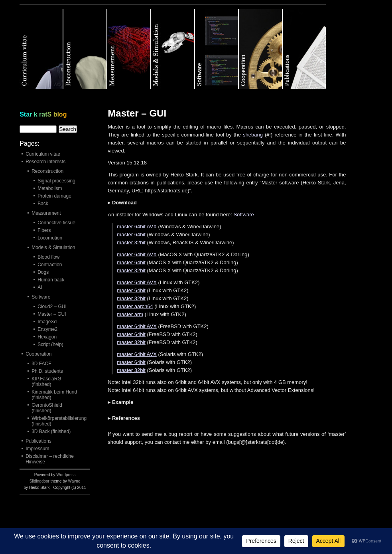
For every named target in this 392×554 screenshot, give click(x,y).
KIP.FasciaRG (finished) (46, 382)
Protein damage (54, 196)
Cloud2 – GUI (52, 307)
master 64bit (131, 234)
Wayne (74, 481)
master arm (130, 314)
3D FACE (41, 364)
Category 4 (173, 49)
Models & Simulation (53, 247)
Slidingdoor (39, 481)
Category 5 (217, 49)
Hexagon (47, 337)
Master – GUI (52, 314)
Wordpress (66, 475)
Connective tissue (56, 223)
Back (43, 204)
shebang (253, 135)
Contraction (50, 265)
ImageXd (47, 322)
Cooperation (38, 354)
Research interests (45, 162)
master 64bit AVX (137, 227)
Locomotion (50, 238)
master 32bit (131, 242)
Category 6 (261, 49)
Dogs (43, 272)
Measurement (46, 213)
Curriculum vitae (43, 154)
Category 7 (304, 49)
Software (243, 215)
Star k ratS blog (43, 114)
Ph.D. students (47, 371)
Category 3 (129, 49)
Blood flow (48, 257)
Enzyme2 (47, 329)
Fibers (44, 230)
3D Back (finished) (51, 431)
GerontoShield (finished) (47, 408)
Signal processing (56, 181)
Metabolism (50, 188)
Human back (51, 280)
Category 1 (41, 49)
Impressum (37, 449)
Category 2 (85, 49)
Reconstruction (47, 171)
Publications (38, 441)
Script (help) (50, 344)
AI (40, 287)
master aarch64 (135, 306)
